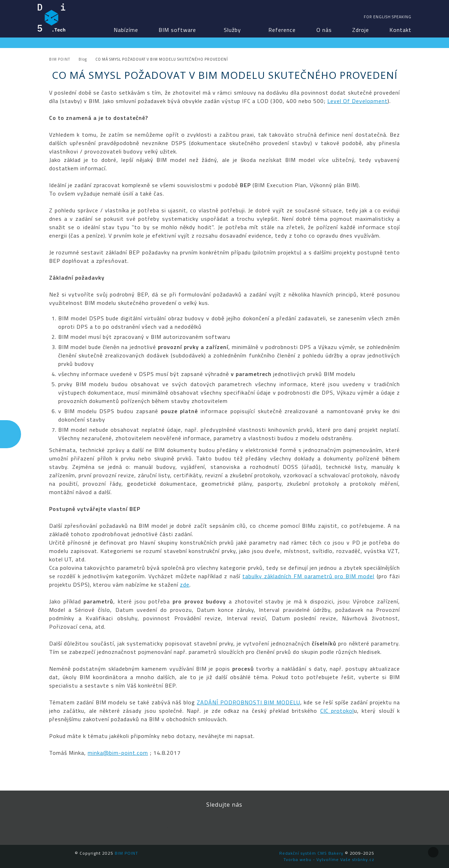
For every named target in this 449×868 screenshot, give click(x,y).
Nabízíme (126, 30)
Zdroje (361, 30)
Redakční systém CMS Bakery (311, 853)
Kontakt (400, 30)
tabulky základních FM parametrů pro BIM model (309, 576)
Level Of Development (357, 101)
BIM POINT (52, 18)
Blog (83, 59)
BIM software (177, 30)
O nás (324, 30)
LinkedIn (209, 824)
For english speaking (388, 17)
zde (185, 585)
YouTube (240, 824)
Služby (232, 30)
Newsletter (272, 824)
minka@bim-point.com (118, 753)
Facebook (177, 824)
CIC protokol (337, 711)
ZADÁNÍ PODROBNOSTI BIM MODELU (248, 702)
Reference (282, 30)
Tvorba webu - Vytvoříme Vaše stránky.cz (329, 859)
